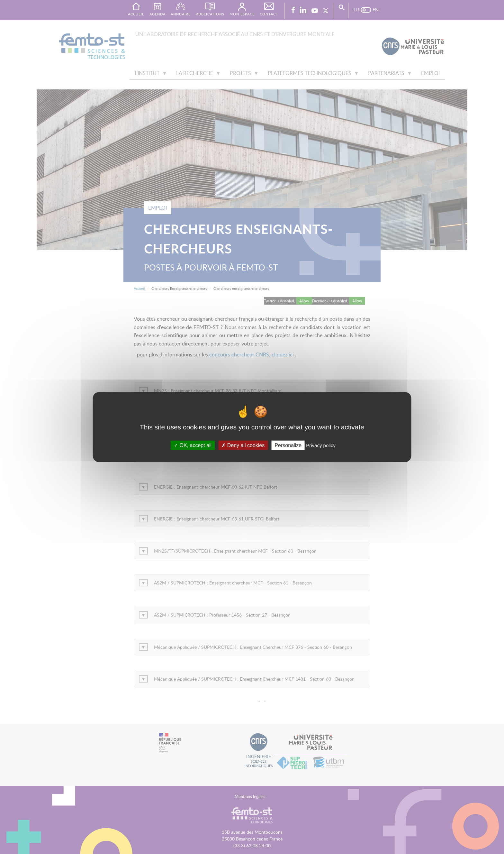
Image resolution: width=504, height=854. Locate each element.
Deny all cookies (243, 445)
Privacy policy (321, 445)
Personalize (288, 445)
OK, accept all (193, 445)
